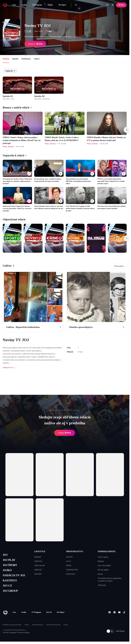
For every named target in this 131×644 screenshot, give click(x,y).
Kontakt (66, 625)
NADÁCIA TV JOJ (14, 576)
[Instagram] (114, 613)
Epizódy (15, 59)
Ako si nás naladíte (104, 565)
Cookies (27, 625)
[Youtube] (119, 613)
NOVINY (70, 557)
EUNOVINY (71, 574)
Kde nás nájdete (103, 570)
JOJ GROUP (10, 591)
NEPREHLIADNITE (107, 551)
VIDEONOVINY (72, 570)
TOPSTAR (38, 561)
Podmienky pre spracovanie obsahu (12, 625)
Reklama (101, 561)
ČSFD (28, 31)
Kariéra (100, 574)
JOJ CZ (7, 586)
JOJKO (7, 570)
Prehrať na (35, 44)
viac (76, 37)
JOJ (5, 555)
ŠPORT (69, 565)
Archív (24, 5)
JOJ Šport (62, 5)
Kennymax (13, 633)
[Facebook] (110, 613)
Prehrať (65, 433)
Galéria (37, 59)
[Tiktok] (124, 613)
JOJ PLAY (9, 560)
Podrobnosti (26, 59)
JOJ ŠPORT (10, 565)
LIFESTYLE (40, 551)
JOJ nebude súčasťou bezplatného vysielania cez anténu (110, 580)
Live (14, 5)
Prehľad (6, 59)
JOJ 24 (50, 5)
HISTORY (38, 574)
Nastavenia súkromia (38, 625)
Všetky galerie (119, 266)
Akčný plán (102, 585)
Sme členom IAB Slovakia (53, 625)
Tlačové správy (103, 557)
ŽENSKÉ (38, 557)
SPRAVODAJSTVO (75, 551)
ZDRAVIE (38, 570)
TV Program (37, 5)
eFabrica (27, 633)
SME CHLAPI (40, 565)
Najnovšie (10, 71)
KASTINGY (10, 581)
